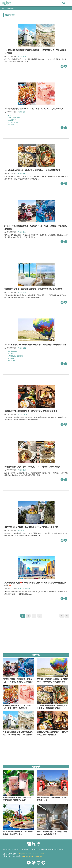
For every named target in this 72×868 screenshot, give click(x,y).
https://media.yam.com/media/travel (32, 854)
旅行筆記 (21, 530)
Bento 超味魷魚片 (14, 118)
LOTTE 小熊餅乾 (13, 122)
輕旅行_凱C (22, 173)
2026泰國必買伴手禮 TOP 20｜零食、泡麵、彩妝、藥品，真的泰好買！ (34, 109)
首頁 (3, 9)
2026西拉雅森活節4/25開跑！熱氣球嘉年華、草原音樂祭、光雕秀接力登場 (35, 345)
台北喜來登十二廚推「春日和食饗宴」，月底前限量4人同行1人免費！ (33, 467)
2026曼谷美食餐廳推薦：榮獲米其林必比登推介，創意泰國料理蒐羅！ (33, 170)
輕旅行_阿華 (22, 56)
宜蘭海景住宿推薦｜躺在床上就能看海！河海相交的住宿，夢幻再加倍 (33, 289)
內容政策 (25, 849)
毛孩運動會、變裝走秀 (15, 356)
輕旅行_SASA (22, 414)
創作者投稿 (6, 849)
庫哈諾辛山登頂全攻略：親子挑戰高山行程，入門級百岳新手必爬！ (32, 527)
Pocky (10, 115)
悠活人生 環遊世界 (24, 589)
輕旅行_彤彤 (22, 292)
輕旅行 (7, 3)
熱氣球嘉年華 (12, 351)
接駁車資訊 (11, 361)
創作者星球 (16, 849)
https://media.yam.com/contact (33, 856)
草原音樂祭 (11, 354)
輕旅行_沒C (22, 112)
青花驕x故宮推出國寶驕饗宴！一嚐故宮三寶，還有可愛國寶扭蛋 (31, 411)
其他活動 (11, 358)
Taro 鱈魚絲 (11, 125)
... (40, 616)
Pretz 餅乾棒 (12, 120)
